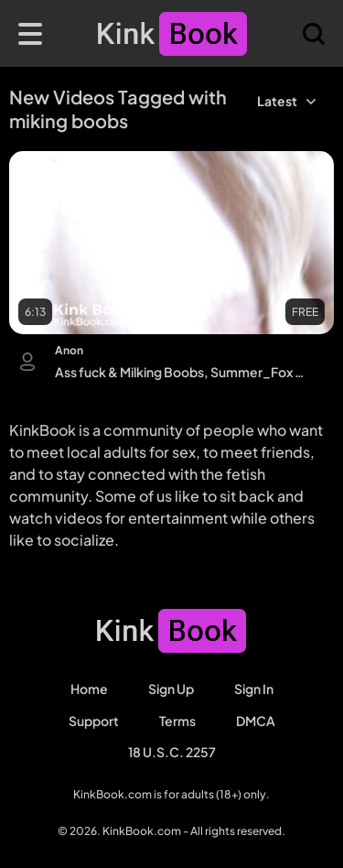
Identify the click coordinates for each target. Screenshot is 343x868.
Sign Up (171, 689)
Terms (177, 721)
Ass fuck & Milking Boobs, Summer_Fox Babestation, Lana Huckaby (181, 372)
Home (89, 689)
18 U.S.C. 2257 (172, 752)
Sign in (254, 689)
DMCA (256, 721)
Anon (69, 350)
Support (94, 721)
